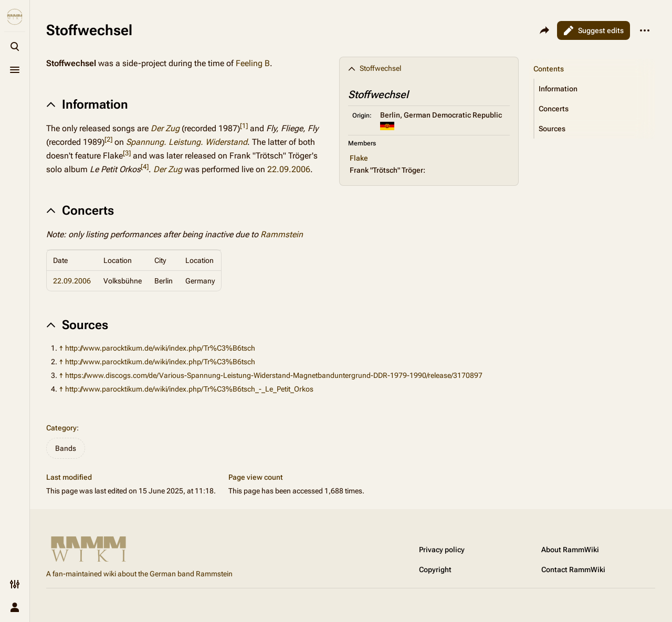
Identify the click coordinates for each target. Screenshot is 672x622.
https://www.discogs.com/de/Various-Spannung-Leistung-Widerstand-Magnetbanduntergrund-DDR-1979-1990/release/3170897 (274, 375)
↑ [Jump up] (61, 348)
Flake (359, 158)
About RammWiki (570, 550)
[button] (595, 89)
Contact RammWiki (573, 570)
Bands (66, 448)
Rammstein (282, 234)
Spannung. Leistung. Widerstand (187, 142)
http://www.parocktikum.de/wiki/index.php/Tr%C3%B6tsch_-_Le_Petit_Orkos (189, 389)
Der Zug (165, 128)
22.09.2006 (289, 169)
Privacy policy (442, 550)
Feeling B (253, 63)
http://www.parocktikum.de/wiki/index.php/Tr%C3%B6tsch (160, 348)
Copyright (435, 570)
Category (61, 428)
